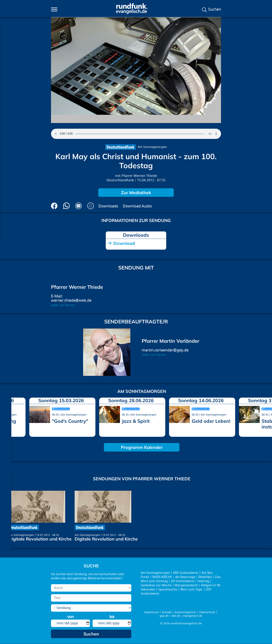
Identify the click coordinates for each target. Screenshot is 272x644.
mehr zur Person (63, 305)
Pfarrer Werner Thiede (139, 176)
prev (16, 416)
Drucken (91, 206)
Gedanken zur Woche (156, 585)
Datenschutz (207, 612)
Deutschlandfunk (120, 180)
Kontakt (167, 612)
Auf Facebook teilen (54, 206)
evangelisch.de (193, 616)
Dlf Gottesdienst (183, 581)
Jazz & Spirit (136, 421)
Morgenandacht (186, 585)
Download (124, 243)
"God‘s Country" (70, 421)
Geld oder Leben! (211, 421)
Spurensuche (168, 589)
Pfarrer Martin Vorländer (170, 341)
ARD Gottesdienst (186, 573)
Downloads (108, 206)
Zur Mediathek (136, 193)
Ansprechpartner (185, 612)
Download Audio (137, 206)
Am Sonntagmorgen (152, 147)
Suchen (215, 9)
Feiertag (203, 581)
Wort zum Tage (192, 589)
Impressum (152, 612)
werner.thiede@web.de (71, 300)
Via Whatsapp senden (66, 206)
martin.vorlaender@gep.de (165, 350)
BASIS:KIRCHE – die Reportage (174, 577)
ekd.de (176, 616)
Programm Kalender (142, 447)
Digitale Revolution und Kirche (40, 539)
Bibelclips (205, 577)
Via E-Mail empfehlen (78, 206)
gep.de (164, 616)
